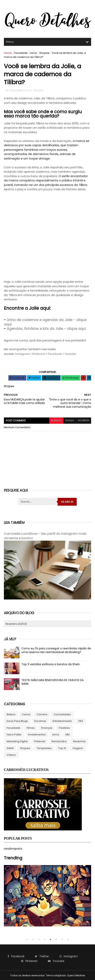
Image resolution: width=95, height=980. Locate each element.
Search (67, 502)
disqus (70, 420)
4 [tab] (45, 939)
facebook (84, 420)
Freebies (64, 728)
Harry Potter (14, 734)
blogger (56, 420)
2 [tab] (33, 939)
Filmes (31, 728)
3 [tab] (39, 939)
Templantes (44, 748)
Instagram (22, 354)
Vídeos (11, 755)
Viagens (78, 748)
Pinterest (39, 354)
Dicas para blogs (17, 721)
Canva (26, 714)
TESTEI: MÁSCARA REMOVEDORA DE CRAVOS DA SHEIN (52, 682)
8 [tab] (68, 939)
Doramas (40, 721)
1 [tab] (27, 939)
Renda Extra (59, 741)
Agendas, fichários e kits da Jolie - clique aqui (46, 329)
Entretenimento (62, 721)
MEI (68, 734)
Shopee (44, 53)
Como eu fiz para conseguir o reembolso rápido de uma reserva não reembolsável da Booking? (56, 650)
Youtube (70, 354)
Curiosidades (62, 714)
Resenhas (79, 741)
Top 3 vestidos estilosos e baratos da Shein (51, 664)
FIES (81, 721)
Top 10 (62, 748)
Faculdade (21, 53)
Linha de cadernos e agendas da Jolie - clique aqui (45, 322)
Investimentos (37, 734)
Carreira (42, 714)
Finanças (47, 728)
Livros (33, 53)
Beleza (11, 714)
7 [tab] (62, 939)
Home (8, 53)
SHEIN (10, 748)
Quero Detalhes (76, 975)
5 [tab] (50, 939)
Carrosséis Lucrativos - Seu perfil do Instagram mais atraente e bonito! (45, 536)
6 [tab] (56, 939)
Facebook (55, 354)
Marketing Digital (17, 741)
